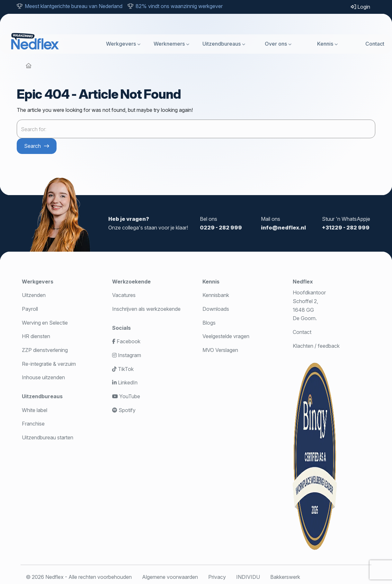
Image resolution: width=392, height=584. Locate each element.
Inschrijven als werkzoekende (146, 309)
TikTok (123, 369)
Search (32, 146)
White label (35, 410)
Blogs (209, 323)
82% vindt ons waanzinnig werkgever (179, 6)
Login (361, 7)
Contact (375, 44)
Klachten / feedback (316, 346)
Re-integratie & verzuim (49, 364)
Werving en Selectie (45, 323)
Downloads (216, 309)
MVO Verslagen (220, 350)
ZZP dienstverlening (45, 350)
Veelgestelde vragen (226, 336)
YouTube (126, 396)
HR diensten (36, 336)
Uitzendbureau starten (48, 437)
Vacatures (124, 295)
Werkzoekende (131, 282)
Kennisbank (216, 295)
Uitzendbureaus (222, 44)
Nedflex (303, 282)
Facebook (126, 341)
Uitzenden (34, 295)
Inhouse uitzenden (43, 377)
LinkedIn (125, 382)
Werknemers (169, 44)
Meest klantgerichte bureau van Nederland (74, 6)
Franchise (33, 424)
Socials (121, 328)
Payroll (30, 309)
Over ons (276, 44)
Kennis (325, 44)
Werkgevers (121, 44)
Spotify (124, 410)
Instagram (127, 355)
